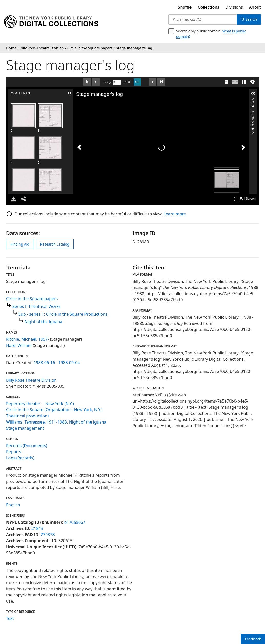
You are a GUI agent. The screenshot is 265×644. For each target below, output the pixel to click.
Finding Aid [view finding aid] (20, 244)
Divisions (234, 7)
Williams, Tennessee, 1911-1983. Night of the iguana (56, 422)
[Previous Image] (79, 147)
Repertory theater (23, 404)
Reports (14, 452)
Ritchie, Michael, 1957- (28, 339)
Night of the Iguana (43, 322)
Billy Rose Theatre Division (31, 380)
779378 (48, 535)
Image (108, 82)
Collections (209, 7)
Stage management (25, 428)
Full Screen (245, 199)
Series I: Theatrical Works (36, 306)
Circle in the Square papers (32, 299)
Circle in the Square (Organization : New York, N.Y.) (54, 410)
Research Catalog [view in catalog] (55, 244)
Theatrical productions (28, 416)
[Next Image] (243, 147)
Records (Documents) (27, 446)
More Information (253, 100)
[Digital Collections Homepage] (51, 22)
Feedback (253, 639)
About (255, 7)
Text (10, 618)
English (13, 505)
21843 (37, 528)
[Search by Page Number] (117, 82)
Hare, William (19, 345)
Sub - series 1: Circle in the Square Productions (63, 314)
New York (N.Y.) (60, 404)
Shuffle (185, 7)
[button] (70, 93)
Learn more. (175, 214)
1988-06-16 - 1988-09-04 (57, 363)
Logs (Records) (20, 458)
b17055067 (75, 522)
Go (137, 82)
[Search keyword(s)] (203, 19)
